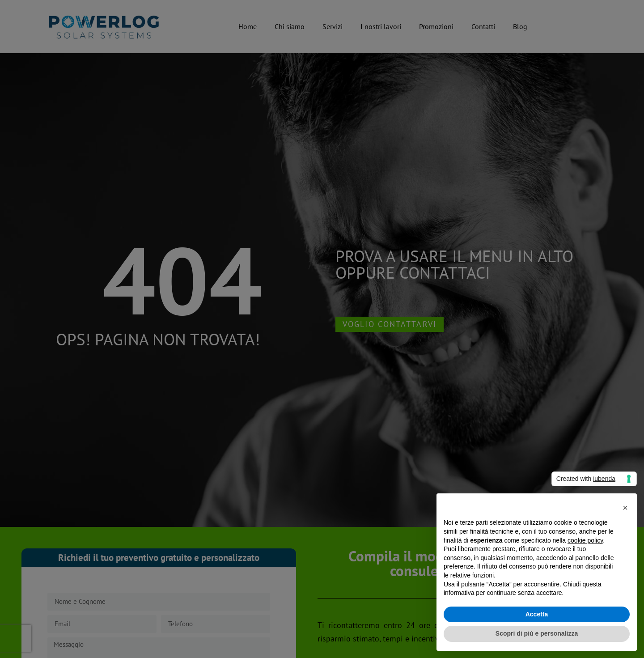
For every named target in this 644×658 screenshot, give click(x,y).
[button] (625, 508)
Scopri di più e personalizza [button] (537, 633)
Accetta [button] (537, 614)
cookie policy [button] (585, 540)
